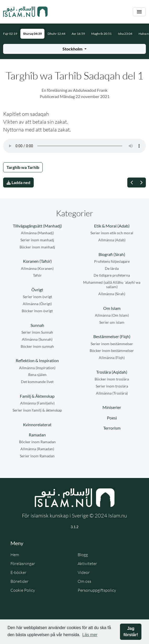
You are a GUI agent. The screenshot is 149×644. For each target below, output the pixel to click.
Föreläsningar (23, 563)
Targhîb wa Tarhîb (23, 167)
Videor (84, 572)
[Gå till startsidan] (25, 12)
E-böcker (18, 572)
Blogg (83, 555)
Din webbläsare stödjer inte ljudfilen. (74, 146)
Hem (15, 555)
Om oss (84, 581)
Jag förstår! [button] (131, 632)
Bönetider (19, 581)
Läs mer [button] (90, 635)
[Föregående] (132, 183)
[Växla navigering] (139, 12)
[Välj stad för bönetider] (74, 49)
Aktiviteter (87, 563)
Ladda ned (18, 182)
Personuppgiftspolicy (97, 590)
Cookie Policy (23, 590)
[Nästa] (141, 183)
